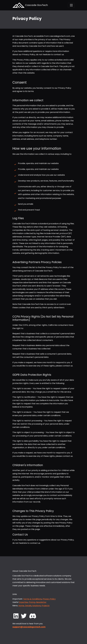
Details (28, 606)
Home (21, 606)
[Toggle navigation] (71, 5)
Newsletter (41, 602)
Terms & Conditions (32, 599)
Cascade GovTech (30, 5)
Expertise (23, 602)
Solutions (37, 606)
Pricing (32, 602)
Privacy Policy (49, 599)
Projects (46, 606)
